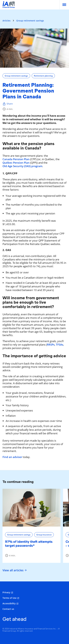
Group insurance (44, 535)
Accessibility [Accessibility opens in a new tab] (9, 603)
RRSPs (51, 345)
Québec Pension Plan (16, 163)
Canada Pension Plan (16, 159)
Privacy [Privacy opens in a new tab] (6, 592)
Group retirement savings (30, 21)
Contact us (8, 609)
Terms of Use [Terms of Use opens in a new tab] (9, 598)
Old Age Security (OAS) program (22, 166)
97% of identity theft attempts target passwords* (29, 544)
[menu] (64, 5)
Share (8, 104)
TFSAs (60, 345)
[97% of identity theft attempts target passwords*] (32, 508)
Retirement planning (43, 76)
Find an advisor (12, 457)
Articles (7, 21)
